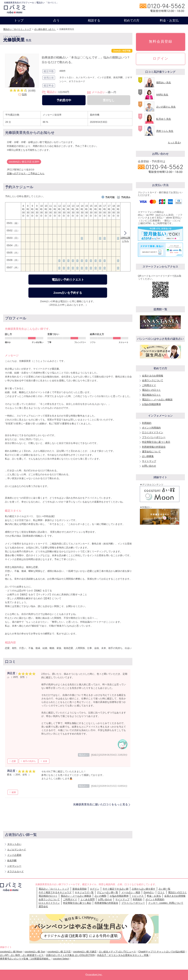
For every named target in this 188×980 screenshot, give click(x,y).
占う (56, 20)
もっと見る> (174, 143)
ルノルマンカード (17, 850)
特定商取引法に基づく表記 (77, 903)
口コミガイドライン (153, 432)
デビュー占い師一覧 (108, 892)
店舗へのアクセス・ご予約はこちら (26, 173)
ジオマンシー (14, 866)
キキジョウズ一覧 (84, 892)
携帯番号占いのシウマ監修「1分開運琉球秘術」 (25, 959)
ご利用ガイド (149, 385)
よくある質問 (88, 899)
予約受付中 (64, 100)
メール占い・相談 (131, 892)
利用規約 (147, 423)
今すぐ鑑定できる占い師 (116, 889)
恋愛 (14, 761)
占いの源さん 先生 (166, 107)
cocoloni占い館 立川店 (59, 952)
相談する (94, 20)
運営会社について (151, 452)
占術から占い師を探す (144, 889)
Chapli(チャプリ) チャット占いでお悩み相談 (161, 952)
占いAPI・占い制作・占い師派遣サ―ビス (22, 955)
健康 (14, 792)
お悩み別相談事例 (151, 404)
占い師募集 (148, 456)
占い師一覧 (164, 889)
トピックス (138, 896)
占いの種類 (100, 896)
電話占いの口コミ (151, 390)
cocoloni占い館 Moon (11, 952)
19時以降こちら (125, 237)
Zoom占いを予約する (68, 293)
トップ (19, 20)
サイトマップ (149, 461)
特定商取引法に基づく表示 (156, 442)
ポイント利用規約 (151, 428)
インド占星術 (14, 855)
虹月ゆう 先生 (164, 119)
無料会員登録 (161, 41)
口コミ (161, 892)
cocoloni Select (61, 959)
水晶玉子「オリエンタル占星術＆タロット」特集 (123, 955)
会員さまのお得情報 (153, 376)
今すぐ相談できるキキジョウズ (55, 892)
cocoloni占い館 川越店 (85, 952)
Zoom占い (149, 892)
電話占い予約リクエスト (68, 280)
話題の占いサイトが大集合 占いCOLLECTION (70, 955)
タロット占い (14, 844)
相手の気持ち (29, 761)
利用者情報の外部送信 (154, 447)
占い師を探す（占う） (45, 29)
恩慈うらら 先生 (165, 131)
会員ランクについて (153, 380)
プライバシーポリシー (154, 437)
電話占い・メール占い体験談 (157, 400)
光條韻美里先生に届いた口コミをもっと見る (100, 804)
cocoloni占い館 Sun (35, 952)
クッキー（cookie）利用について (166, 903)
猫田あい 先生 (164, 83)
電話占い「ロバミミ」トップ (17, 29)
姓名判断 (12, 861)
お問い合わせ (149, 466)
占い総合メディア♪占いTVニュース (117, 952)
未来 (45, 761)
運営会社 (43, 906)
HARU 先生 (162, 95)
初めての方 (132, 20)
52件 (24, 94)
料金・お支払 (169, 20)
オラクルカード (15, 871)
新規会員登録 (80, 889)
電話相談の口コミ (151, 395)
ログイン (161, 58)
